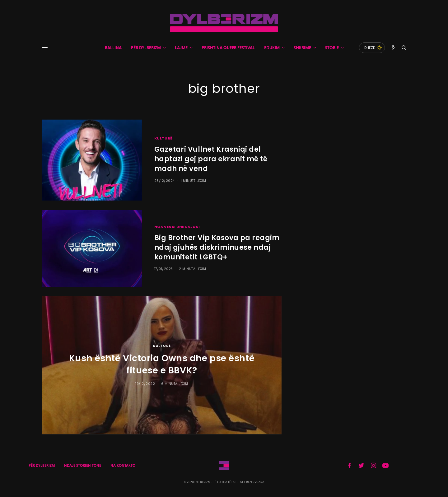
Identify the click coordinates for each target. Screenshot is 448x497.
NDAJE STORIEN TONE (83, 466)
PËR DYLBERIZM (42, 466)
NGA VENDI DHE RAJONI (177, 227)
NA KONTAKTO (123, 466)
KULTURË (163, 138)
